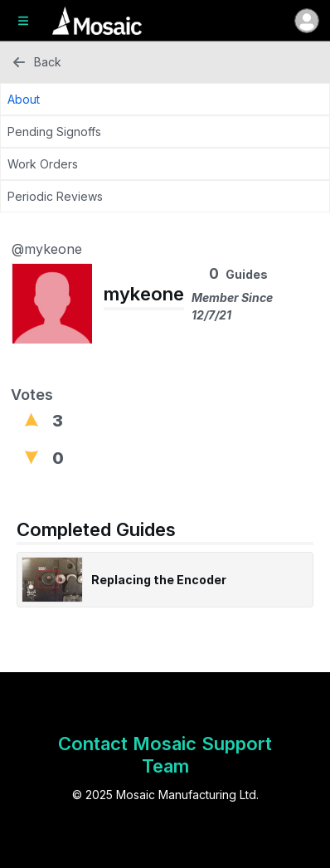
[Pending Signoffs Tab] (165, 132)
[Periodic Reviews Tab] (165, 196)
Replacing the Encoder (159, 580)
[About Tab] (165, 99)
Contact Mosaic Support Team (165, 755)
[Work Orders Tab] (165, 164)
